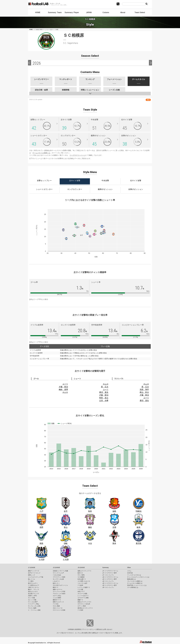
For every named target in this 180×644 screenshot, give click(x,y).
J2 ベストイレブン (108, 581)
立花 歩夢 (104, 401)
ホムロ (65, 392)
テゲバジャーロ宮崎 (59, 610)
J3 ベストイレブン (108, 587)
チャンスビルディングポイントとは (138, 577)
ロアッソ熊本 (82, 606)
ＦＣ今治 (56, 604)
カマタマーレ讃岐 (83, 598)
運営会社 (99, 629)
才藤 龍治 (63, 387)
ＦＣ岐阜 (80, 585)
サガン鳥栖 (56, 606)
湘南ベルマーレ (58, 589)
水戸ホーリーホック (34, 573)
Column (106, 12)
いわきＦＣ (56, 581)
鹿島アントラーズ (34, 571)
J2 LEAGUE (56, 568)
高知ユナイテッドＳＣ (84, 602)
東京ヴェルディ (33, 583)
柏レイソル (31, 579)
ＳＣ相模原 (81, 577)
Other (129, 568)
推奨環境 (78, 629)
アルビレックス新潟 (59, 594)
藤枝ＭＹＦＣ (57, 600)
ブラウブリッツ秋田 (59, 577)
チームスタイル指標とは (41, 153)
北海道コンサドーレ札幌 (60, 571)
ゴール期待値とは (133, 587)
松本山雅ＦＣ (82, 579)
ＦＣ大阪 (80, 589)
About (123, 12)
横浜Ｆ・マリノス (34, 589)
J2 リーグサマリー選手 (110, 579)
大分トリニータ (58, 608)
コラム (129, 571)
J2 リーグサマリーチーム (110, 577)
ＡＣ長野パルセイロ (84, 581)
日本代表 (130, 573)
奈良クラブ (81, 592)
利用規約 (71, 629)
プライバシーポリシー (89, 629)
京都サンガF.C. (33, 596)
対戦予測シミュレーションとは (137, 585)
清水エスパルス (33, 592)
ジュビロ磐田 (57, 598)
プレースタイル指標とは (135, 581)
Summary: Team (55, 12)
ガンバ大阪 (31, 598)
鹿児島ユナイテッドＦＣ (85, 608)
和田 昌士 (104, 398)
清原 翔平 (144, 390)
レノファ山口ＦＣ (83, 596)
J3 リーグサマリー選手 (110, 585)
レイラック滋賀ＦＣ (84, 587)
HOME (38, 12)
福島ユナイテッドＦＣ (84, 571)
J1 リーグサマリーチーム (110, 571)
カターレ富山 (57, 596)
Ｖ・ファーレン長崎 (34, 610)
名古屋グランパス (34, 594)
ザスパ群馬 (81, 575)
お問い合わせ (107, 629)
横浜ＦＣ (56, 587)
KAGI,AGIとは (131, 579)
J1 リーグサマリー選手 (110, 573)
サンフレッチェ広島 (34, 606)
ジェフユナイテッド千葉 (36, 577)
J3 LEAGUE (81, 568)
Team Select (140, 12)
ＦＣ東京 (31, 581)
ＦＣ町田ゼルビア (34, 585)
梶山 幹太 (144, 392)
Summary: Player (72, 12)
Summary (105, 568)
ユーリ (65, 384)
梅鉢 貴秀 (63, 390)
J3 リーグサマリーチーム (110, 583)
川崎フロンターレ (34, 587)
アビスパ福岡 (32, 608)
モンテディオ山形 (58, 579)
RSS (148, 100)
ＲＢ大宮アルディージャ (60, 585)
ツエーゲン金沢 (82, 583)
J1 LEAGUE (32, 568)
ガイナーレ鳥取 (82, 594)
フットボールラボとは (134, 575)
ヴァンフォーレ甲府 (59, 592)
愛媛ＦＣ (80, 600)
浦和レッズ (31, 575)
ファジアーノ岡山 (34, 604)
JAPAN (89, 12)
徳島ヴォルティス (58, 602)
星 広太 (105, 387)
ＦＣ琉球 (80, 610)
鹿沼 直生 (104, 392)
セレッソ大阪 (32, 600)
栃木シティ (56, 583)
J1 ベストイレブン (108, 575)
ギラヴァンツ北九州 (84, 604)
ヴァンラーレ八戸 (58, 573)
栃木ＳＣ (80, 573)
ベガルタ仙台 (57, 575)
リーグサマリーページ (77, 155)
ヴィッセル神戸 (33, 602)
